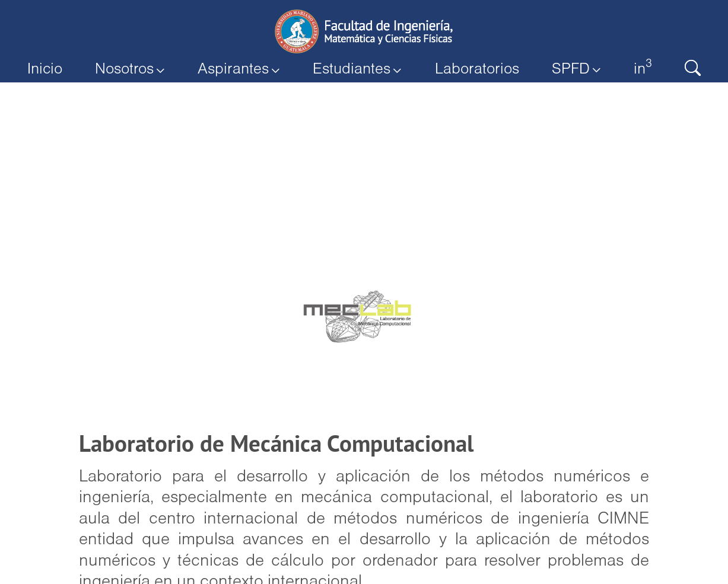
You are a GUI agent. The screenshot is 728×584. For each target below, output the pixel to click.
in (638, 68)
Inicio (50, 70)
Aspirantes (241, 70)
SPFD (572, 70)
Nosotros (134, 70)
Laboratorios (475, 70)
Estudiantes (357, 70)
